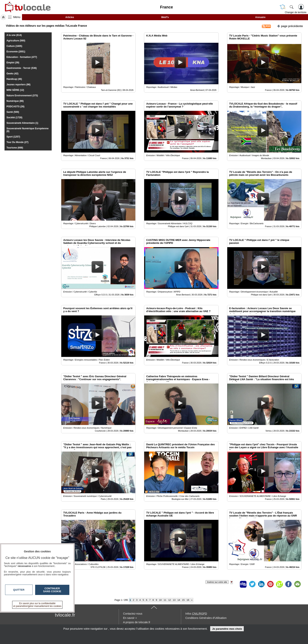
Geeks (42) (12, 74)
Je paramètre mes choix (227, 629)
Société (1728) (14, 118)
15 (183, 600)
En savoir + (130, 618)
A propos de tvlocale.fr (137, 622)
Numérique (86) (15, 101)
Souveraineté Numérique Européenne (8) (27, 130)
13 (174, 600)
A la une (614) (14, 35)
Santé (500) (13, 112)
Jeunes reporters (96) (18, 85)
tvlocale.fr (65, 615)
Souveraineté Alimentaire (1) (22, 123)
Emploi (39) (13, 63)
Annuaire (260, 17)
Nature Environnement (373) (22, 96)
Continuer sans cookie (52, 590)
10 (160, 600)
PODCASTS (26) (15, 107)
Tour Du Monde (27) (17, 142)
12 (169, 600)
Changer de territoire (296, 12)
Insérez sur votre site (217, 582)
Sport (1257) (13, 137)
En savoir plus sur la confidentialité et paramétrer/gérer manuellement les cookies (37, 605)
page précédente (290, 26)
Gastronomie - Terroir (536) (22, 68)
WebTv (165, 17)
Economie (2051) (16, 52)
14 (179, 600)
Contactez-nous (133, 614)
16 (188, 600)
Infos (196, 614)
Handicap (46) (14, 79)
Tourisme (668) (15, 148)
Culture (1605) (14, 46)
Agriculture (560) (16, 41)
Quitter (19, 590)
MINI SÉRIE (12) (15, 90)
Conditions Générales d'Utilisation (206, 618)
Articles (70, 17)
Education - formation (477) (22, 57)
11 (165, 600)
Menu (17, 17)
